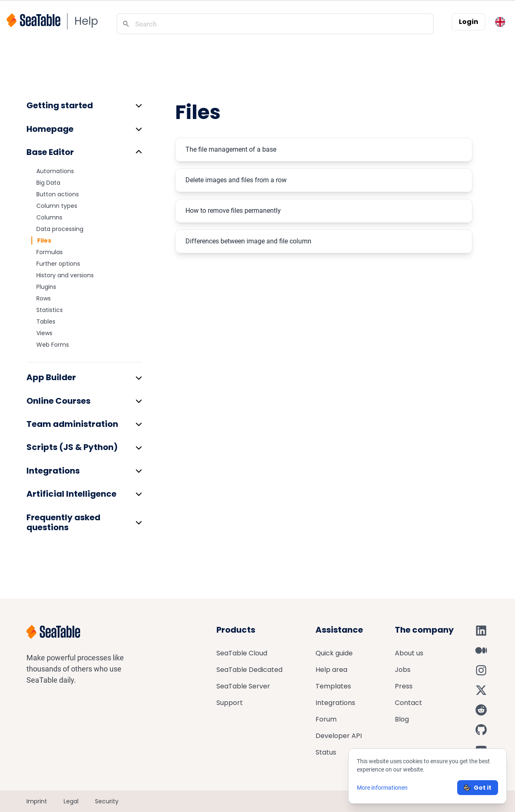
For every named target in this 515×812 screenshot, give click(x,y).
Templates (333, 686)
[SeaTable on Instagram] (481, 670)
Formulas (50, 252)
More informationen (382, 788)
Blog (402, 719)
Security (107, 801)
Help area (331, 670)
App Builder (51, 377)
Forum (326, 719)
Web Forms (53, 345)
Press (404, 686)
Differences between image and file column (248, 241)
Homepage (50, 129)
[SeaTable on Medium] (481, 650)
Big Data (48, 183)
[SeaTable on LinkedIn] (481, 631)
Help (86, 21)
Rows (44, 298)
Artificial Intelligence (71, 494)
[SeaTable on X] (481, 690)
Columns (49, 217)
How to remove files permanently (233, 211)
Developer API (339, 736)
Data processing (60, 229)
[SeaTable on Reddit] (481, 710)
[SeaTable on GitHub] (481, 730)
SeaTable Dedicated (249, 670)
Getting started (60, 105)
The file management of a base (231, 149)
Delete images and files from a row (236, 180)
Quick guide (334, 653)
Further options (58, 264)
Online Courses (58, 401)
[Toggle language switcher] (500, 22)
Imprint (37, 801)
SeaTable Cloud (242, 653)
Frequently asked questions (63, 522)
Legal (71, 801)
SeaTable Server (243, 686)
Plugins (46, 287)
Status (326, 752)
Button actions (58, 194)
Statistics (50, 310)
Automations (55, 171)
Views (44, 333)
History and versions (65, 275)
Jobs (403, 670)
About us (409, 653)
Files (44, 241)
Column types (57, 206)
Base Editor (50, 152)
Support (230, 703)
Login (469, 22)
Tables (46, 321)
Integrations (53, 471)
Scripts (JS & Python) (72, 447)
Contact (408, 703)
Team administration (72, 424)
